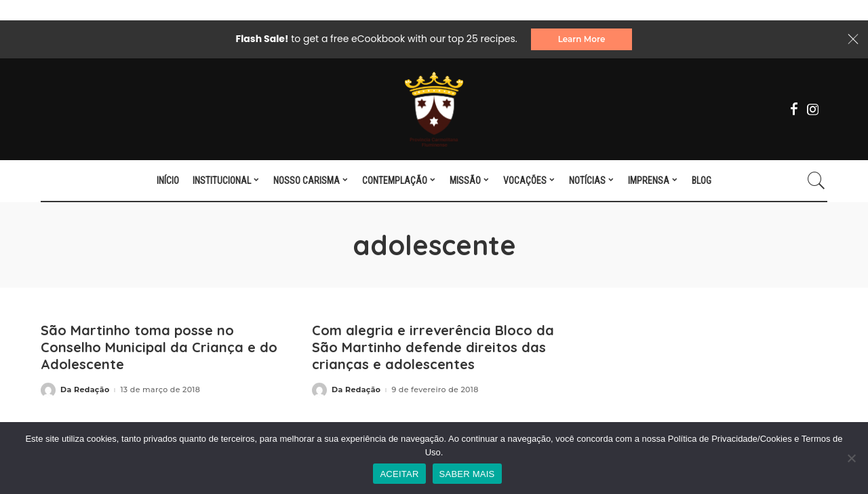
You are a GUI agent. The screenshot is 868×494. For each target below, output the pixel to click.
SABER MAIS (467, 474)
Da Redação (85, 390)
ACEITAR (399, 474)
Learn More (582, 39)
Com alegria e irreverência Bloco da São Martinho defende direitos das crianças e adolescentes (433, 347)
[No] (851, 458)
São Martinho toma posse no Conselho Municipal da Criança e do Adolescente (159, 347)
